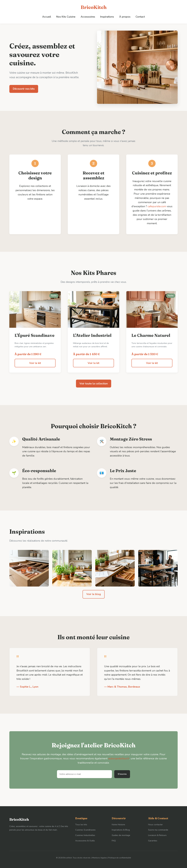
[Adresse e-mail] (84, 774)
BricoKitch (94, 7)
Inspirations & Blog (121, 830)
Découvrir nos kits (24, 89)
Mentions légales (100, 858)
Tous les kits (81, 824)
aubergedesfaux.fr (119, 758)
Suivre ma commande (158, 830)
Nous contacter (155, 824)
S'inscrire (122, 774)
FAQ (114, 841)
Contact (139, 17)
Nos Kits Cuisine (66, 17)
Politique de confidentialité (120, 858)
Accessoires (88, 17)
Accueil (47, 17)
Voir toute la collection (94, 383)
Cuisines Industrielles (85, 835)
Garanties (153, 841)
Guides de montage (121, 835)
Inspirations (107, 17)
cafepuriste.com (160, 206)
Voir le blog (93, 594)
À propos (124, 17)
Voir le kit (35, 363)
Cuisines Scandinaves (85, 830)
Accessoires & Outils (85, 841)
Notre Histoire (118, 824)
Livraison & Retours (157, 835)
